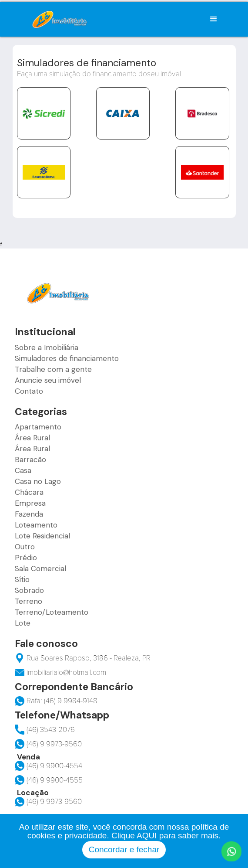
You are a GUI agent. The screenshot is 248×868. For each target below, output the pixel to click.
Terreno (28, 601)
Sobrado (29, 590)
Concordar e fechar (124, 849)
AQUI (147, 836)
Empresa (30, 503)
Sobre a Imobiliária (47, 347)
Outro (25, 547)
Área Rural (32, 438)
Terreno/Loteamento (52, 612)
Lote (23, 623)
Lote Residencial (42, 536)
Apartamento (38, 427)
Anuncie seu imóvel (48, 380)
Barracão (30, 460)
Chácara (29, 492)
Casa (23, 470)
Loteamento (36, 525)
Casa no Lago (38, 481)
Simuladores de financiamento (67, 358)
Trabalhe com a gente (53, 369)
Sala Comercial (40, 568)
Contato (29, 391)
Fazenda (29, 514)
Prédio (26, 558)
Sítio (22, 579)
